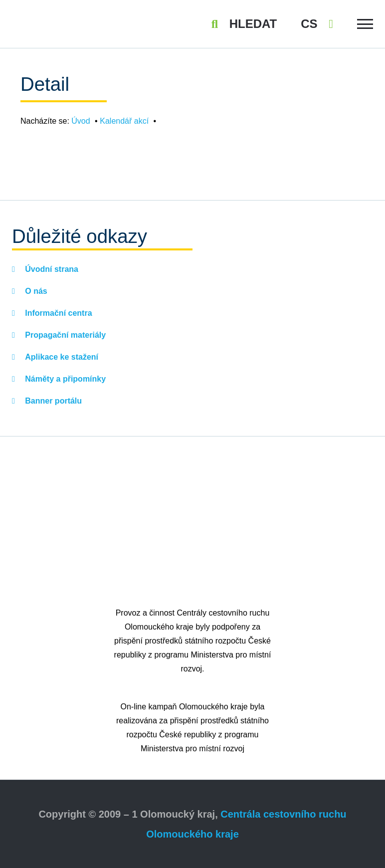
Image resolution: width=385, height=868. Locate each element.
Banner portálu (52, 401)
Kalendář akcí (124, 121)
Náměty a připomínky (64, 379)
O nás (35, 291)
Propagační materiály (64, 335)
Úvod (81, 121)
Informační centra (58, 313)
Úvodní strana (51, 269)
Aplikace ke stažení (61, 357)
